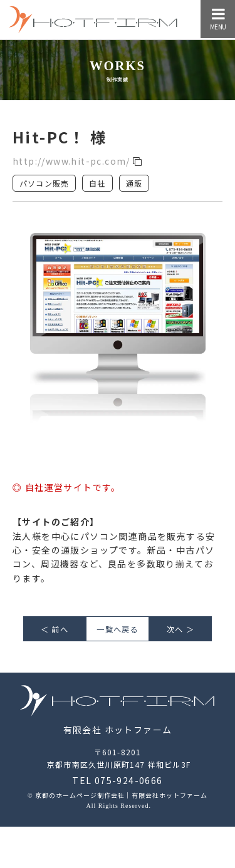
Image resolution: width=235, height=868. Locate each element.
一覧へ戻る (117, 629)
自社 (97, 183)
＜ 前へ (55, 629)
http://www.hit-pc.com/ (78, 161)
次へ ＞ (180, 629)
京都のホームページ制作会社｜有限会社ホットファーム (121, 795)
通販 (134, 183)
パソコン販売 (44, 183)
